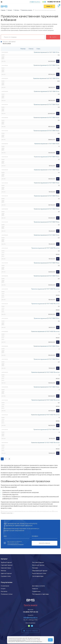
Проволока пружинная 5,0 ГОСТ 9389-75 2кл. (47, 387)
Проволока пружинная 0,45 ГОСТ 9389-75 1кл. (46, 78)
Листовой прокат (38, 562)
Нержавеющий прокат (40, 571)
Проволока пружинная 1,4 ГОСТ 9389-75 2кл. (47, 170)
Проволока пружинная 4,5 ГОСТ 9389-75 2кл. (47, 359)
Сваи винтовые (6, 568)
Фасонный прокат (38, 565)
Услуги (3, 589)
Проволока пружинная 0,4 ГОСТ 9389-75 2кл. (46, 65)
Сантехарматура (38, 576)
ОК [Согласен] (50, 640)
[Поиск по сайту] (49, 6)
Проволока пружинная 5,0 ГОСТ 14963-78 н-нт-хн (45, 372)
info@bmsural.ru (35, 2)
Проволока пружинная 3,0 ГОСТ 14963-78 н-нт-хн (45, 289)
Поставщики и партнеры (40, 594)
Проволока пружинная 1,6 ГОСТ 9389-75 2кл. (47, 196)
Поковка (35, 568)
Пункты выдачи (30, 605)
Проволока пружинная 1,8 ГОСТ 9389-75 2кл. (47, 209)
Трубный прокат (6, 562)
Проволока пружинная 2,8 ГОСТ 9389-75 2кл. (47, 276)
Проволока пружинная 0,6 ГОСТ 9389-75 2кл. (46, 118)
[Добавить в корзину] (58, 61)
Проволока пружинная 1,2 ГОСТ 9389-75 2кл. (47, 157)
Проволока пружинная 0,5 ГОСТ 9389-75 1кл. (47, 91)
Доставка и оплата (38, 586)
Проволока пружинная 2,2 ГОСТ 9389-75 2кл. (47, 222)
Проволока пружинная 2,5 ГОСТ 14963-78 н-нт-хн (45, 248)
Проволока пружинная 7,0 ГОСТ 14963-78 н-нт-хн (45, 443)
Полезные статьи (7, 594)
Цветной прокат (6, 573)
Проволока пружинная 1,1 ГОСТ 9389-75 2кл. (47, 144)
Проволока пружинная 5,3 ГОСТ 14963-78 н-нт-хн (45, 400)
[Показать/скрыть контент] (30, 513)
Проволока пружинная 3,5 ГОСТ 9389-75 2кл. (47, 318)
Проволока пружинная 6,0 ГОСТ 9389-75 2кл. (46, 430)
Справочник (36, 591)
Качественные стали (39, 573)
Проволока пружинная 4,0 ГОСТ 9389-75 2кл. (46, 346)
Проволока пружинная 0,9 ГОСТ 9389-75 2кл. (46, 131)
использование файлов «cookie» (17, 640)
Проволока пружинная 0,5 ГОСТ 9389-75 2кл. (47, 105)
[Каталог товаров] (2, 2)
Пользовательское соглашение (15, 544)
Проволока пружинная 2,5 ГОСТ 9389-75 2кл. (47, 263)
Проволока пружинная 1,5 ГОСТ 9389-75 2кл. (47, 183)
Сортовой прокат (7, 565)
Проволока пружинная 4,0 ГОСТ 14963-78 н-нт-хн (45, 331)
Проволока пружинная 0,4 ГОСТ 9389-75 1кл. (47, 52)
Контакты (4, 591)
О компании (5, 586)
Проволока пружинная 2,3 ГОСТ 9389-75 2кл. (47, 235)
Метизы (3, 571)
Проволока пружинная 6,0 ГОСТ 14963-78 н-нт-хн (45, 415)
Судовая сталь (6, 576)
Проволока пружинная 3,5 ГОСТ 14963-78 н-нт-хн (45, 304)
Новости (35, 589)
